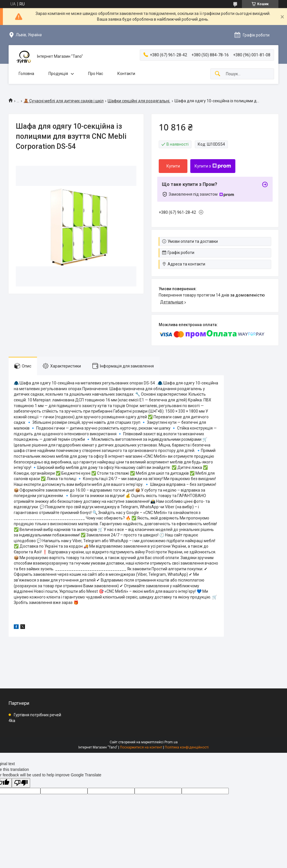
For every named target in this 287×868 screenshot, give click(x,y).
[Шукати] (218, 74)
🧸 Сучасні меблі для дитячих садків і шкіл (64, 101)
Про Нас (96, 74)
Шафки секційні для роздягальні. (139, 101)
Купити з (213, 166)
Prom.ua (171, 742)
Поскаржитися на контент (141, 747)
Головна (26, 74)
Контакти (126, 74)
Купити (173, 166)
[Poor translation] (21, 783)
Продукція (58, 74)
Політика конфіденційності (187, 747)
